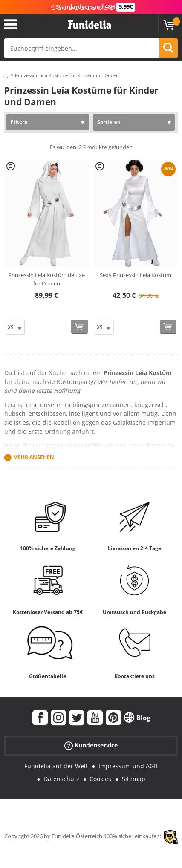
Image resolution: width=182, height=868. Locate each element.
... (6, 76)
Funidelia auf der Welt (56, 766)
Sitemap (134, 779)
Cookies (100, 779)
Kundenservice (91, 745)
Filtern (19, 122)
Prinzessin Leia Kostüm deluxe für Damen (46, 279)
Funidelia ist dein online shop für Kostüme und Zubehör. (90, 25)
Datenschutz (61, 779)
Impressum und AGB (128, 766)
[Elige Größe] (15, 327)
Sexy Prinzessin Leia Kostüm (136, 275)
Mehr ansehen (34, 457)
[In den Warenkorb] (79, 327)
